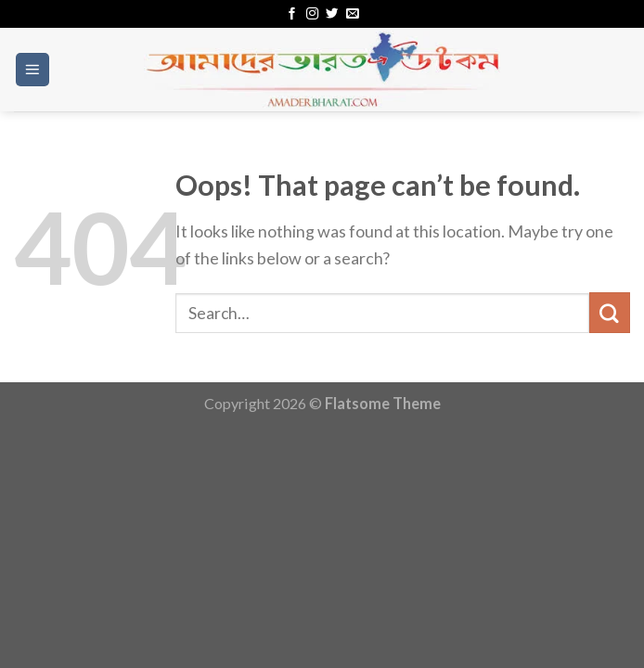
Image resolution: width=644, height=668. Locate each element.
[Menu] (33, 70)
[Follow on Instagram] (312, 14)
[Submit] (610, 313)
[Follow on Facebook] (292, 14)
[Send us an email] (352, 14)
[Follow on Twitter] (332, 14)
